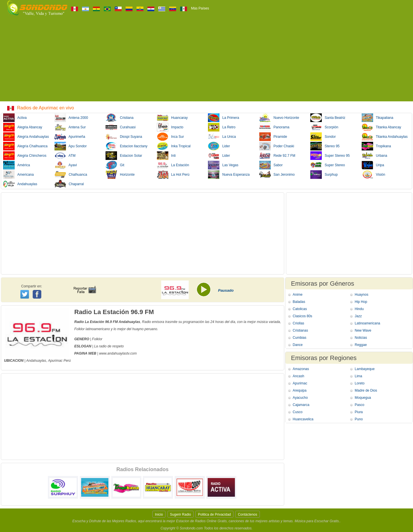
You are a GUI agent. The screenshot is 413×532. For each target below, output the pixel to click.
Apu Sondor (71, 146)
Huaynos (362, 295)
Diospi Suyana (124, 137)
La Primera (224, 118)
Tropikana (376, 146)
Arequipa (300, 390)
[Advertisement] (206, 61)
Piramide (273, 137)
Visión (373, 175)
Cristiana (119, 118)
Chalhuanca (71, 175)
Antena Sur (70, 127)
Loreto (360, 383)
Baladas (299, 302)
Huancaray (172, 118)
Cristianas (300, 330)
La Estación (173, 165)
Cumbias (300, 338)
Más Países (200, 8)
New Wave (363, 330)
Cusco (298, 412)
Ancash (299, 376)
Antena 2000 (71, 118)
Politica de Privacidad (214, 514)
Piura (359, 412)
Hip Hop (361, 302)
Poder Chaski (277, 146)
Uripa (373, 165)
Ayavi (66, 165)
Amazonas (301, 369)
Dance (298, 345)
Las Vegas (223, 165)
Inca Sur (171, 137)
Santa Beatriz (328, 118)
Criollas (299, 323)
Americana (18, 175)
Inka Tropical (174, 146)
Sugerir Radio (181, 514)
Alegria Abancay (23, 127)
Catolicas (300, 309)
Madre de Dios (366, 390)
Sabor (271, 165)
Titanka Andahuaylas (385, 137)
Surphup (324, 175)
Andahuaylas (20, 184)
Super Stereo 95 (330, 156)
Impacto (170, 127)
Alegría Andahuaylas (26, 137)
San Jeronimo (277, 175)
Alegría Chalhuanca (25, 146)
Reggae (361, 345)
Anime (298, 295)
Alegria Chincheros (25, 156)
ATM (65, 156)
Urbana (374, 156)
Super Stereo (328, 165)
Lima (359, 376)
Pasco (360, 405)
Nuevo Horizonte (279, 118)
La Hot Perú (173, 175)
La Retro (222, 127)
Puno (359, 419)
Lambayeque (365, 369)
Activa (15, 118)
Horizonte (120, 175)
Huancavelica (303, 419)
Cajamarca (301, 405)
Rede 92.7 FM (277, 156)
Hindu (359, 309)
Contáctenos (247, 514)
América (16, 165)
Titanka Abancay (381, 127)
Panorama (274, 127)
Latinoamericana (368, 323)
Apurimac (55, 361)
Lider (219, 146)
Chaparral (69, 184)
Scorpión (324, 127)
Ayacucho (300, 398)
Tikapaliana (378, 118)
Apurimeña (70, 137)
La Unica (222, 137)
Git (115, 165)
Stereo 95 (325, 146)
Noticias (361, 338)
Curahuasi (121, 127)
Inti (166, 156)
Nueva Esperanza (229, 175)
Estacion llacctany (126, 146)
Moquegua (363, 398)
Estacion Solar (124, 156)
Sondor (323, 137)
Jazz (358, 316)
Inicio (159, 514)
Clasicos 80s (303, 316)
